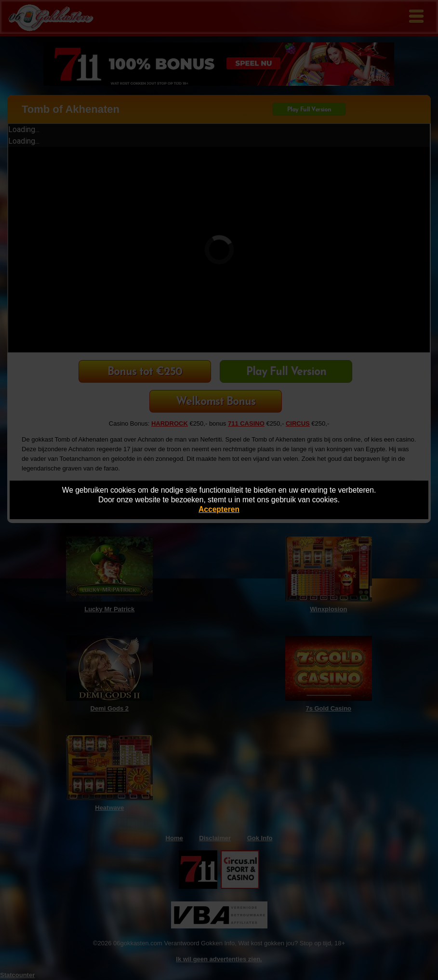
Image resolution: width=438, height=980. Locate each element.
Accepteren (219, 509)
